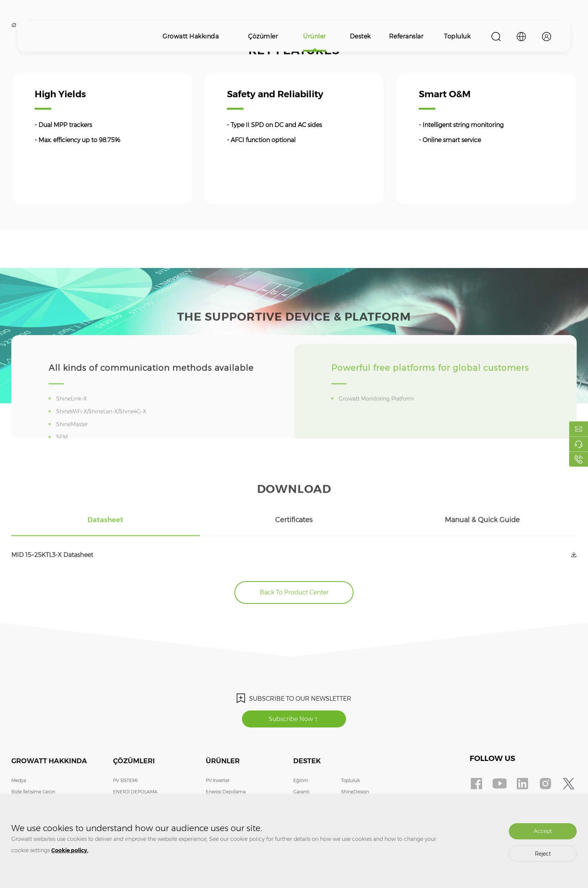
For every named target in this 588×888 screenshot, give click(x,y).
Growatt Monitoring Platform (378, 415)
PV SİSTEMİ (125, 780)
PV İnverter (218, 780)
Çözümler (263, 36)
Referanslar (406, 36)
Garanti (301, 792)
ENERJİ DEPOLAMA (135, 792)
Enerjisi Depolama (226, 792)
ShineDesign (355, 792)
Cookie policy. (70, 850)
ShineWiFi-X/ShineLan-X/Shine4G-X (103, 427)
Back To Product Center (294, 592)
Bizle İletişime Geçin (33, 792)
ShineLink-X (73, 415)
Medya (19, 780)
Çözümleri (134, 761)
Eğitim (301, 780)
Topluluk (457, 36)
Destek (360, 36)
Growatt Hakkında (191, 36)
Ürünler (315, 36)
